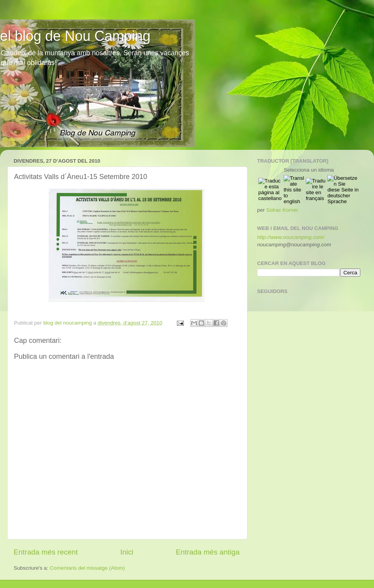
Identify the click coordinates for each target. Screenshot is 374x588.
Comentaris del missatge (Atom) (87, 568)
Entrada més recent (46, 552)
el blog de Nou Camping (75, 36)
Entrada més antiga (208, 552)
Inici (127, 552)
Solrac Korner (282, 210)
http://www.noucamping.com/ (291, 237)
